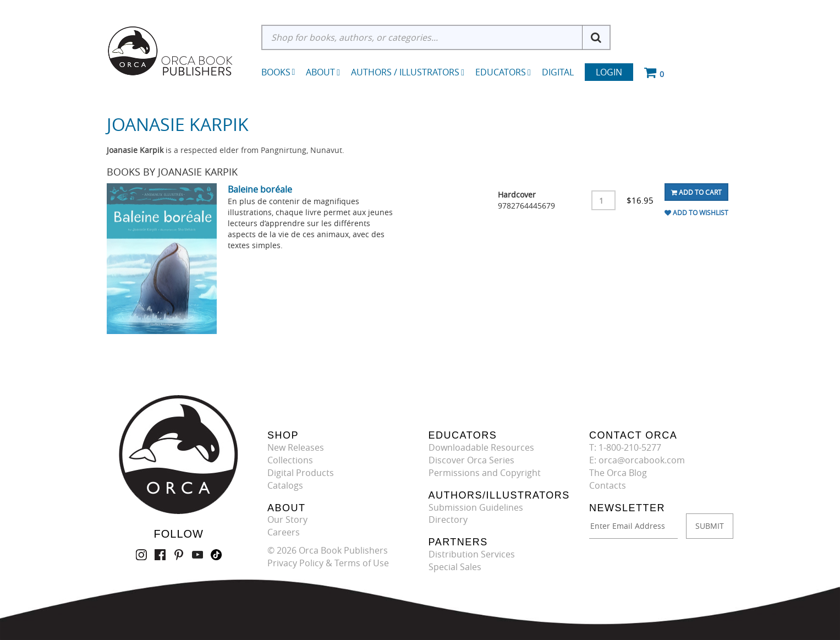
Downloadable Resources (481, 447)
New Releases (296, 447)
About (323, 72)
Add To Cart (696, 192)
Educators (503, 72)
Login (609, 72)
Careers (284, 532)
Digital (558, 72)
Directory (448, 519)
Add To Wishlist (696, 212)
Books (276, 72)
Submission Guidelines (476, 507)
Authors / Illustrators (408, 72)
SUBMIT (710, 526)
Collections (290, 460)
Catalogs (285, 485)
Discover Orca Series (471, 460)
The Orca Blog (618, 473)
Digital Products (301, 473)
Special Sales (455, 567)
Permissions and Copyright (485, 473)
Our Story (287, 519)
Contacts (608, 485)
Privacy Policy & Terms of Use (328, 563)
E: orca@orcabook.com (637, 460)
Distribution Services (472, 554)
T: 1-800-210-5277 (625, 447)
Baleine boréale (260, 189)
